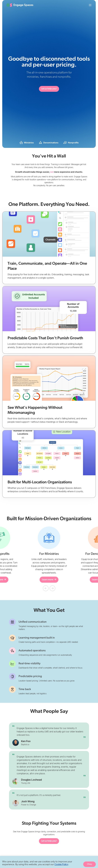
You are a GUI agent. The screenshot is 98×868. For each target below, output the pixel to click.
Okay (89, 864)
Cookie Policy (61, 864)
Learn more (49, 580)
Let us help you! (49, 89)
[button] (46, 588)
